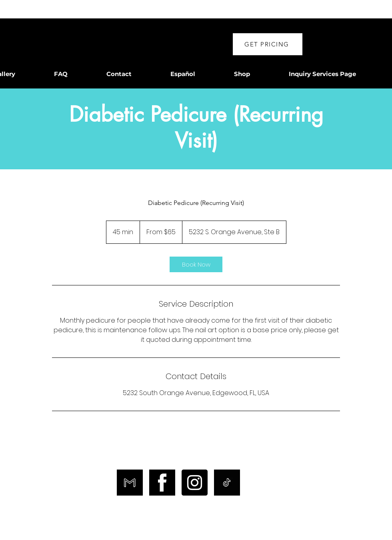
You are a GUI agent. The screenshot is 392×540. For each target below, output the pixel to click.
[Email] (130, 483)
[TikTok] (227, 483)
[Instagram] (195, 483)
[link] (196, 264)
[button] (268, 44)
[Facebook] (162, 483)
